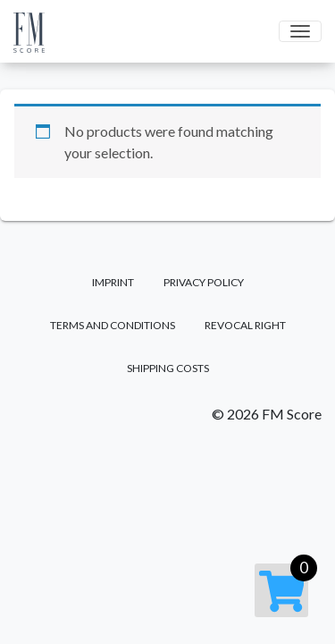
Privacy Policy (204, 282)
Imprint (113, 282)
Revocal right (245, 325)
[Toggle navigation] (300, 31)
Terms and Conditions (113, 325)
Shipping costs (168, 368)
